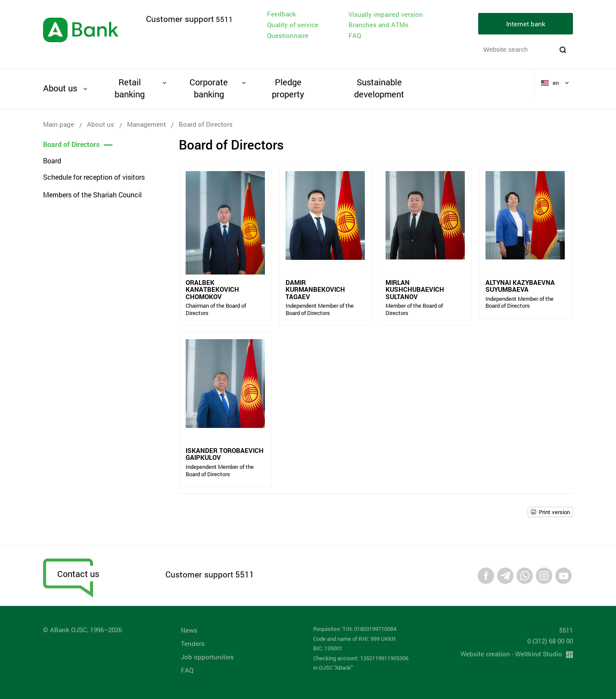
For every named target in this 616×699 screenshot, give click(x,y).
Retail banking (130, 88)
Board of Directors (71, 144)
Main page (59, 124)
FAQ (355, 35)
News (189, 630)
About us (60, 88)
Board (52, 161)
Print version (554, 512)
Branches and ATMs (378, 25)
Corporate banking (209, 88)
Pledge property (288, 88)
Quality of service (293, 25)
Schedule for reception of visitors (94, 177)
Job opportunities (207, 657)
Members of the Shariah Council (92, 195)
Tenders (193, 643)
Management (146, 124)
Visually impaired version (386, 14)
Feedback (282, 14)
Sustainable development (379, 88)
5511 (224, 19)
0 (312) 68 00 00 (550, 641)
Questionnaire (288, 35)
